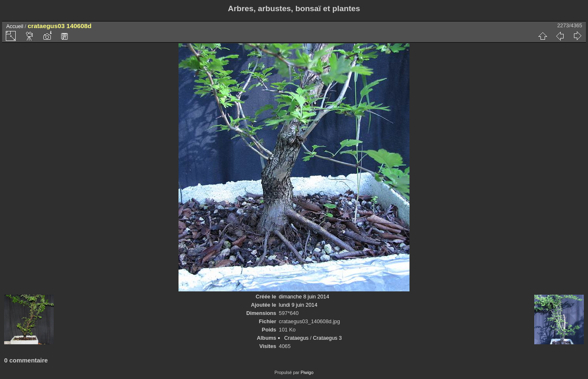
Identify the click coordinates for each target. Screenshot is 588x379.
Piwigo (307, 372)
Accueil (15, 26)
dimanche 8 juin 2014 (304, 297)
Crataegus (296, 338)
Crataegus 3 (327, 338)
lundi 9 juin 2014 (298, 305)
